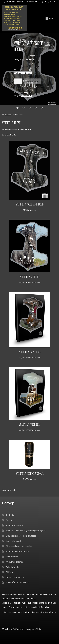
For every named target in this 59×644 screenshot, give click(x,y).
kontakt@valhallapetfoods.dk (45, 2)
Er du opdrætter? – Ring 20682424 (21, 536)
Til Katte (9, 572)
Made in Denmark (13, 541)
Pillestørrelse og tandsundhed (19, 546)
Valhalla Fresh (27, 96)
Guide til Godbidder (15, 525)
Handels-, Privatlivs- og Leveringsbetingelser (26, 531)
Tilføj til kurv (33, 81)
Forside (8, 114)
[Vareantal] (18, 81)
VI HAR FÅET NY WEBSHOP (17, 583)
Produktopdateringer (15, 562)
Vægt (16, 69)
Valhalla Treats (12, 567)
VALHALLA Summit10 (15, 577)
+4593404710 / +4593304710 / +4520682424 (18, 2)
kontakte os (50, 612)
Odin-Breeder (12, 557)
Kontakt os (10, 515)
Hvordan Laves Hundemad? (18, 551)
